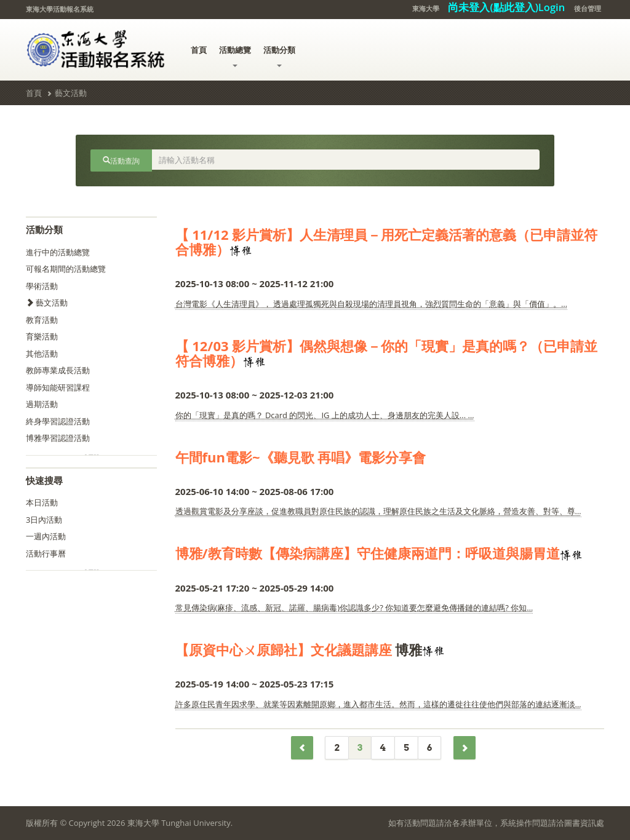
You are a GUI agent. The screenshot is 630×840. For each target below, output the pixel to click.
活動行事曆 (46, 553)
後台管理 (588, 8)
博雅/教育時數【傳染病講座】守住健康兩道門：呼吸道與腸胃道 (368, 553)
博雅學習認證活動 (58, 438)
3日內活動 (44, 520)
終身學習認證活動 (58, 421)
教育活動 (42, 320)
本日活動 (42, 502)
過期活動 (42, 404)
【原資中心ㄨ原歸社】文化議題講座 (284, 649)
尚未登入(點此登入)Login (506, 7)
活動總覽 (235, 56)
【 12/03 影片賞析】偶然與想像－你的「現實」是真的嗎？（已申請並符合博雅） (387, 353)
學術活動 (42, 286)
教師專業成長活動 (58, 370)
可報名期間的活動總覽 (66, 269)
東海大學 (426, 8)
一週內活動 (46, 536)
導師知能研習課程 (58, 387)
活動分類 (279, 56)
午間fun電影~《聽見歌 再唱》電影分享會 (301, 457)
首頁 (199, 50)
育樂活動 (42, 336)
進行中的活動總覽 (58, 252)
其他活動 (42, 354)
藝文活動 (71, 93)
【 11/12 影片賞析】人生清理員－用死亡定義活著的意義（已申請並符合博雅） (387, 242)
